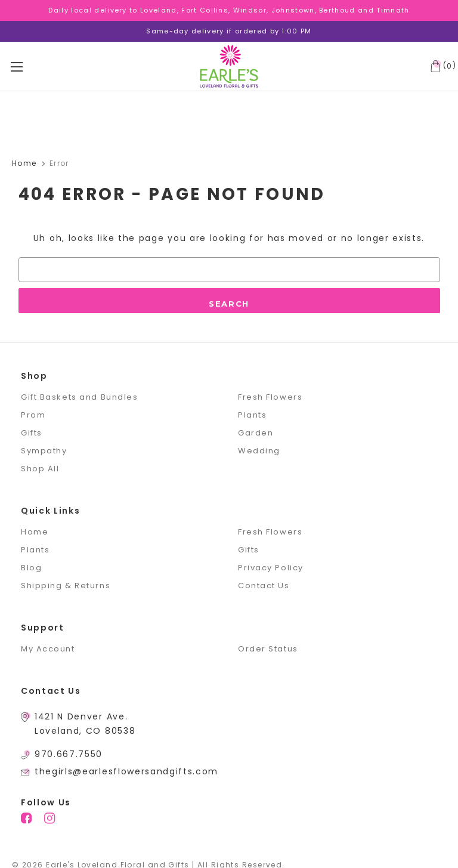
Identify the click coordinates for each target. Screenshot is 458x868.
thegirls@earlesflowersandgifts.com (126, 771)
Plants (252, 415)
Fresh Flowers (270, 397)
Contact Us (264, 586)
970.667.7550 (69, 754)
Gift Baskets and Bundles (79, 397)
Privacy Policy (271, 568)
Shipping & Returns (66, 586)
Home (35, 532)
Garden (256, 433)
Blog (31, 568)
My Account (48, 649)
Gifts (32, 433)
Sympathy (44, 451)
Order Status (268, 649)
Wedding (259, 451)
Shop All (40, 469)
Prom (33, 415)
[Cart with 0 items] (441, 66)
